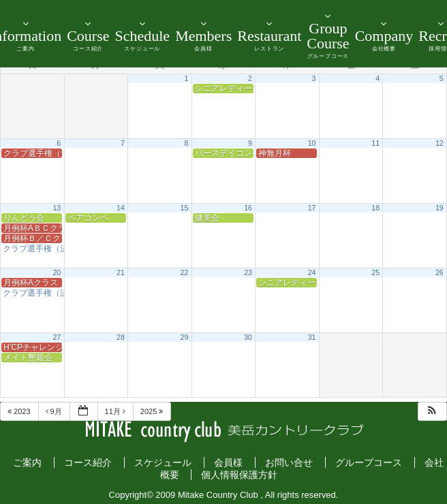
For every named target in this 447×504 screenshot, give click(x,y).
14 (121, 208)
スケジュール (163, 462)
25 (375, 272)
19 (440, 208)
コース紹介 (88, 462)
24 (312, 272)
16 (248, 208)
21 (121, 272)
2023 (20, 411)
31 (312, 337)
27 (57, 337)
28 (121, 337)
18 (375, 208)
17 (312, 208)
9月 (55, 411)
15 (185, 208)
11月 (116, 411)
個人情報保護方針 (239, 475)
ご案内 (27, 462)
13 (57, 208)
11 (375, 143)
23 (248, 272)
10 (312, 143)
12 (440, 143)
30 (248, 337)
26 (440, 272)
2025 (153, 411)
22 (185, 272)
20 (57, 272)
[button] (432, 412)
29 (185, 337)
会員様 (228, 462)
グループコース (369, 462)
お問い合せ (289, 462)
